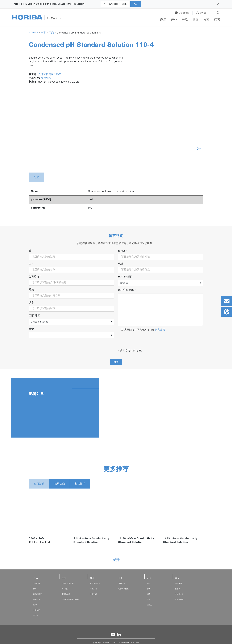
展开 (116, 560)
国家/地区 (35, 316)
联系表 (178, 589)
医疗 (35, 605)
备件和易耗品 (123, 589)
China (203, 13)
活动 (148, 589)
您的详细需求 (127, 290)
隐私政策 (160, 330)
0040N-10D (36, 539)
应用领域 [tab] (39, 484)
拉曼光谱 (93, 594)
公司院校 (35, 277)
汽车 (43, 33)
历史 (148, 600)
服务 (196, 20)
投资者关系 (179, 600)
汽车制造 (65, 589)
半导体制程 (66, 594)
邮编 (32, 290)
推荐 (206, 20)
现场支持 (122, 584)
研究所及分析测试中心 (70, 600)
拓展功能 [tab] (59, 484)
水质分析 (46, 78)
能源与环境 (38, 594)
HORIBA (33, 33)
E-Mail (123, 251)
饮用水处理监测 (68, 584)
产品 (185, 20)
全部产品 (37, 584)
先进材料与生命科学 (50, 75)
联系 (217, 20)
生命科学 (37, 600)
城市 (31, 303)
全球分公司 (179, 594)
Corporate (184, 13)
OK (136, 4)
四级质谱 (93, 589)
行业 (174, 20)
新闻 (148, 584)
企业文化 (150, 605)
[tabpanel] (116, 408)
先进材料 (37, 610)
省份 (31, 329)
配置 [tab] (36, 178)
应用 (163, 20)
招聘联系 (178, 584)
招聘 (148, 594)
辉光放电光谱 (95, 584)
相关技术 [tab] (80, 484)
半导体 (36, 616)
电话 (121, 264)
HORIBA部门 (125, 277)
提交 (116, 362)
